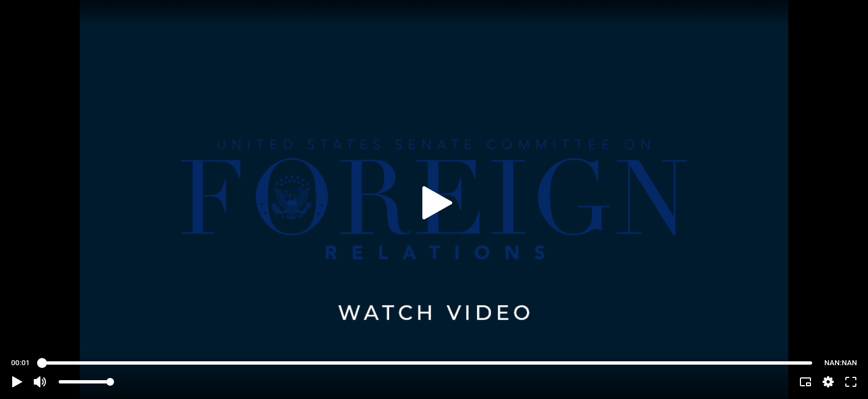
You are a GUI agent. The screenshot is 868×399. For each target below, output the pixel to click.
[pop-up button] (828, 382)
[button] (17, 382)
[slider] (427, 363)
